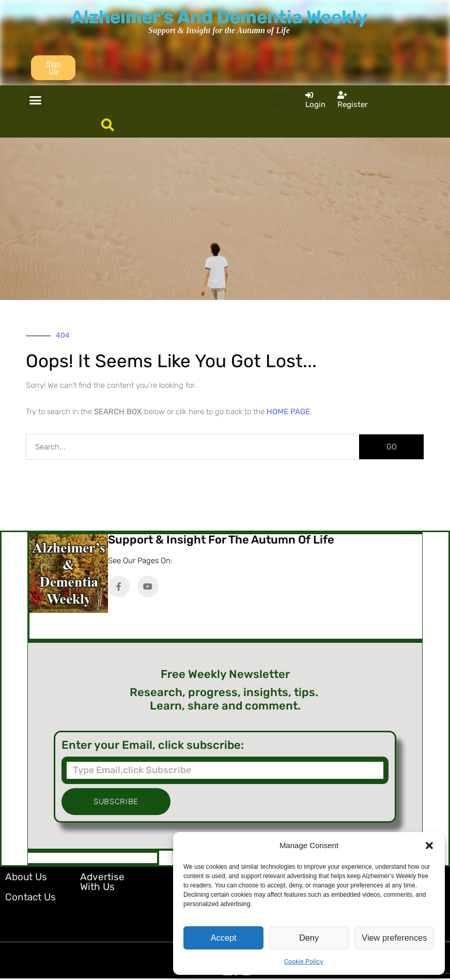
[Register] (353, 100)
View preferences (395, 938)
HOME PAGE (288, 412)
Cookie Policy (304, 961)
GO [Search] (392, 447)
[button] (429, 846)
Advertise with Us (102, 882)
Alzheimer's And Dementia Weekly (219, 17)
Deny (309, 938)
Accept (224, 938)
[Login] (315, 100)
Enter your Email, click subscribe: (153, 745)
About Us (26, 877)
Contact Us (30, 897)
